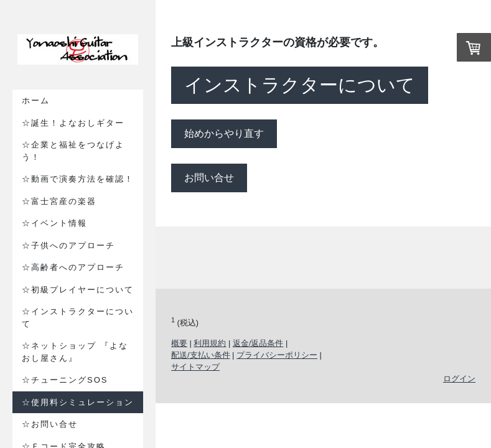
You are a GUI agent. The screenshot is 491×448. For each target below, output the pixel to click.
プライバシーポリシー (277, 355)
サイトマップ (195, 367)
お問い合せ (209, 178)
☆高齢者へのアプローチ (73, 267)
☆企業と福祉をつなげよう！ (73, 151)
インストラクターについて (300, 85)
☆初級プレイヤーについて (78, 290)
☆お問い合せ (50, 424)
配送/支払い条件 (201, 355)
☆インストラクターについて (78, 318)
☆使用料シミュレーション (78, 402)
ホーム (36, 100)
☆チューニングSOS (65, 380)
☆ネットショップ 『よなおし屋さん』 (75, 352)
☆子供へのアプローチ (68, 245)
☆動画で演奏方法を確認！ (78, 179)
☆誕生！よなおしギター (73, 123)
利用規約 (210, 343)
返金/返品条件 (258, 343)
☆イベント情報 (54, 223)
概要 (179, 343)
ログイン (459, 379)
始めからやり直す (224, 133)
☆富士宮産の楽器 (59, 201)
